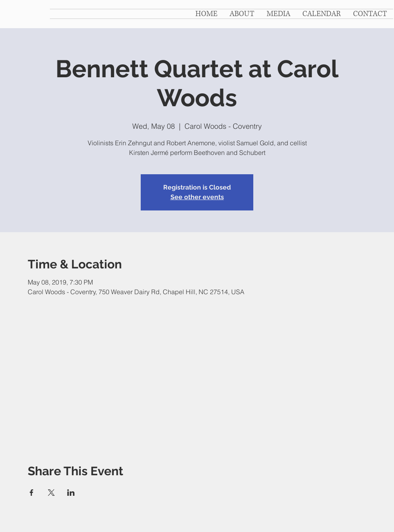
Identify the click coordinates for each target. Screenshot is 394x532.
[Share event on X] (51, 493)
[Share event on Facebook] (32, 493)
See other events (197, 197)
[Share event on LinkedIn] (71, 493)
